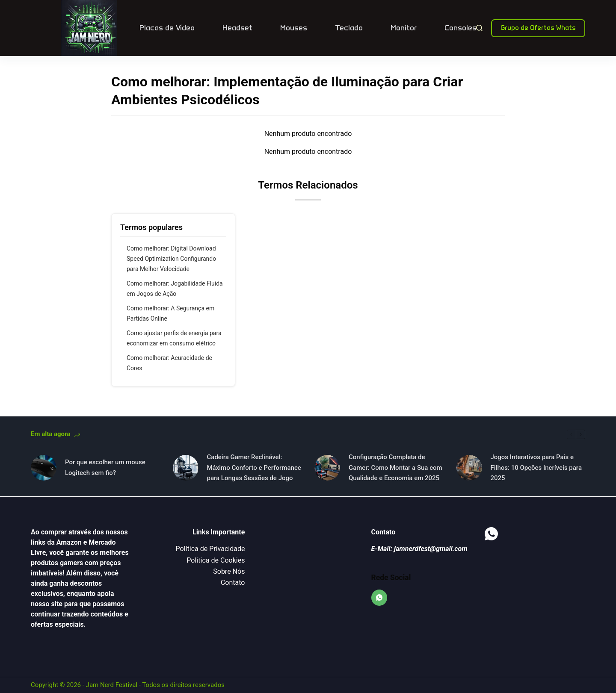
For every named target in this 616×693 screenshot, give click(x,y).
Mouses (294, 28)
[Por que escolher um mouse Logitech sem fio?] (44, 468)
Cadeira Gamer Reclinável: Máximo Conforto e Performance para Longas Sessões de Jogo (254, 468)
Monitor (404, 28)
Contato (233, 582)
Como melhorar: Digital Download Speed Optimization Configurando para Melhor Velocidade (171, 259)
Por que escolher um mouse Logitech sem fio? (105, 467)
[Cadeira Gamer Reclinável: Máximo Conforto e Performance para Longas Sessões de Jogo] (186, 468)
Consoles (461, 28)
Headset (237, 28)
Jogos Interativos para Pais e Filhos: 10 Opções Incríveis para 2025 (536, 468)
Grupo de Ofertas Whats (538, 28)
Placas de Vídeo (167, 28)
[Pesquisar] (479, 28)
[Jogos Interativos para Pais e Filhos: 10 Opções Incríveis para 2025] (469, 468)
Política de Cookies (216, 560)
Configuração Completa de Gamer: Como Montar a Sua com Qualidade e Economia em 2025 (395, 468)
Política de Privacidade (210, 549)
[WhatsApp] (379, 598)
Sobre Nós (229, 571)
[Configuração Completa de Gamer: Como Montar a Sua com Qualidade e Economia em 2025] (327, 468)
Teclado (349, 28)
